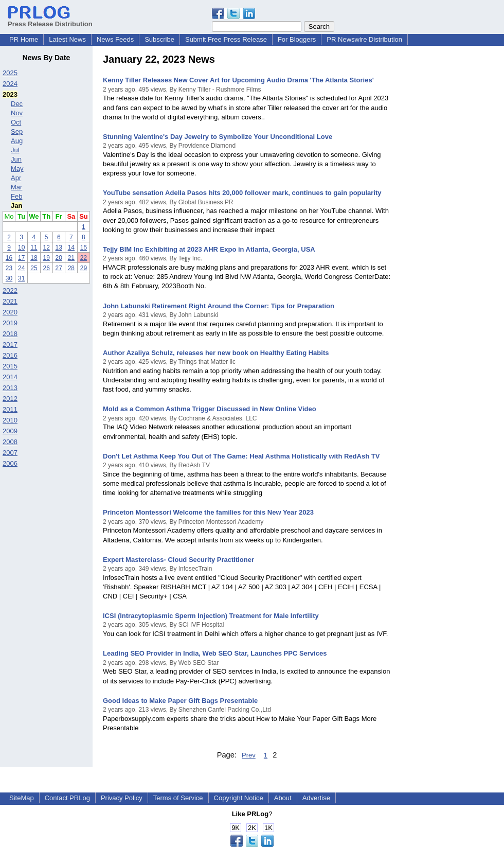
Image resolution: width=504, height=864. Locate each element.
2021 (10, 301)
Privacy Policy (122, 798)
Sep (17, 131)
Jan (16, 206)
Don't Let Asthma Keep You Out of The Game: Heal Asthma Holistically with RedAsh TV (241, 456)
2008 (10, 442)
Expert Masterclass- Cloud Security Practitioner (178, 560)
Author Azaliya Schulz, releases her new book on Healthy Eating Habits (216, 353)
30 (9, 278)
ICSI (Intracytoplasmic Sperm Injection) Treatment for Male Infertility (211, 616)
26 (46, 268)
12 (46, 248)
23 (9, 268)
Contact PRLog (67, 798)
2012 (10, 399)
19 (46, 258)
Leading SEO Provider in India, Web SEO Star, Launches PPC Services (215, 653)
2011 (10, 409)
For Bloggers (297, 39)
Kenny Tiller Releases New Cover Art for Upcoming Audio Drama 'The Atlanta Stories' (238, 80)
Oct (16, 122)
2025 (10, 73)
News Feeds (115, 39)
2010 (10, 420)
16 (9, 258)
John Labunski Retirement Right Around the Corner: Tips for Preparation (219, 306)
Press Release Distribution (50, 20)
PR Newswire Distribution (364, 39)
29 (84, 268)
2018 (10, 334)
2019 (10, 323)
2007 (10, 453)
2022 (10, 290)
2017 (10, 345)
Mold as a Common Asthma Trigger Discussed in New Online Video (210, 409)
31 (21, 278)
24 (21, 268)
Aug (17, 141)
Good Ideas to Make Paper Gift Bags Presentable (180, 701)
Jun (16, 159)
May (17, 169)
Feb (16, 196)
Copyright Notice (239, 798)
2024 (10, 84)
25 (34, 268)
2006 (10, 463)
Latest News (67, 39)
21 (71, 258)
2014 (10, 377)
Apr (16, 178)
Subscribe (159, 39)
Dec (17, 104)
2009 (10, 431)
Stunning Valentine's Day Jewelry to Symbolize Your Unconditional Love (218, 137)
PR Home (24, 39)
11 (34, 248)
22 (84, 258)
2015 (10, 366)
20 (59, 258)
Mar (16, 187)
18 (34, 258)
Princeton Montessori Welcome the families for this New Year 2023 (208, 512)
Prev (249, 755)
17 (21, 258)
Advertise (316, 798)
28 (71, 268)
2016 (10, 355)
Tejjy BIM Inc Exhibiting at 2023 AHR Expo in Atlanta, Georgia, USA (209, 249)
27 (59, 268)
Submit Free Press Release (226, 39)
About (283, 798)
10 (21, 248)
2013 (10, 388)
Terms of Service (178, 798)
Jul (15, 150)
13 (59, 248)
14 (71, 248)
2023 (10, 94)
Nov (17, 113)
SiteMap (22, 798)
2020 (10, 312)
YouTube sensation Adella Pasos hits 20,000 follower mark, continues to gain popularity (242, 193)
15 (84, 248)
